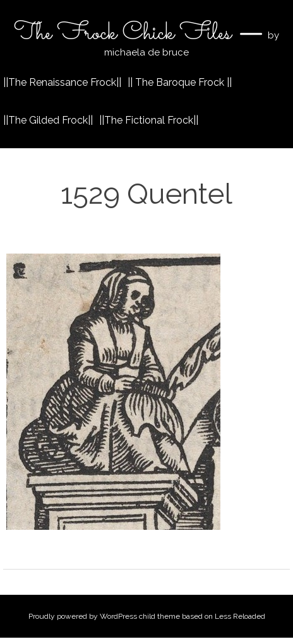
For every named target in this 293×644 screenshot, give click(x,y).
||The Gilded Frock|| (48, 120)
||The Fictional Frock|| (149, 120)
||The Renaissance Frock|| (62, 82)
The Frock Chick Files (125, 33)
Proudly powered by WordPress (83, 616)
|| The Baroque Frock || (180, 82)
